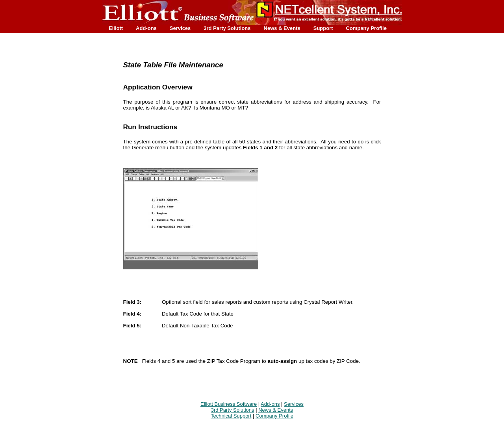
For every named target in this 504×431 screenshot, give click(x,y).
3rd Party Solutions (227, 28)
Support (323, 28)
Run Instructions (150, 127)
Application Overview (158, 87)
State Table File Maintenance (173, 65)
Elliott (116, 28)
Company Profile (366, 28)
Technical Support (231, 416)
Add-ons (146, 28)
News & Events (282, 28)
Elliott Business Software (229, 404)
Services (180, 28)
